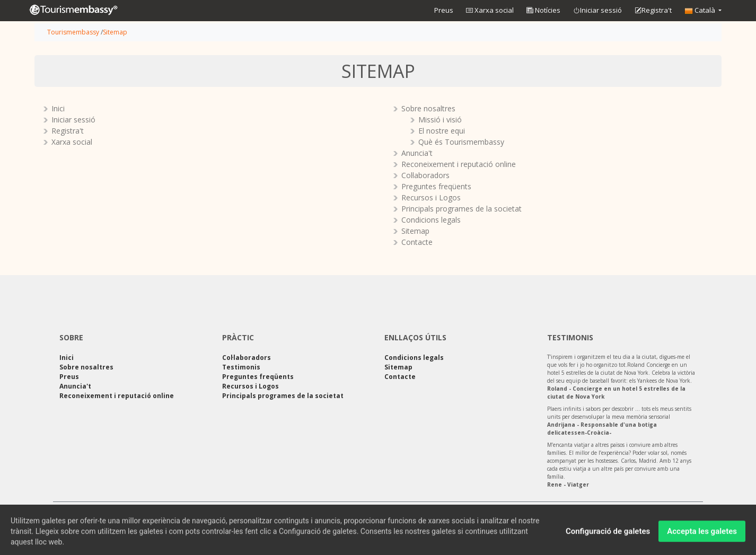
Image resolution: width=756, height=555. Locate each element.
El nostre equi (442, 131)
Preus (444, 10)
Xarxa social (490, 10)
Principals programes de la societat (461, 209)
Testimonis (241, 367)
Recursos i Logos (431, 197)
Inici (58, 108)
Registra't (653, 11)
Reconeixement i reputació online (459, 164)
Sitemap (115, 32)
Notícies (543, 10)
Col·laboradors (425, 175)
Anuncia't (417, 153)
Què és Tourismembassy (461, 142)
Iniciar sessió (597, 11)
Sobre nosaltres (428, 108)
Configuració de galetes (608, 534)
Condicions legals (431, 220)
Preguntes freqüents (436, 186)
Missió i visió (440, 120)
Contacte (417, 242)
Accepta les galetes (702, 534)
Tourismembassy (73, 32)
